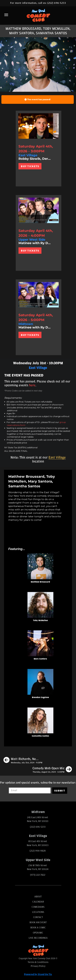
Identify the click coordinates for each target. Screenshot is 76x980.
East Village (57, 458)
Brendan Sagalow (40, 697)
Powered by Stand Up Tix (38, 974)
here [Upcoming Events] (32, 385)
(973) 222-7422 (38, 875)
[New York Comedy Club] (38, 15)
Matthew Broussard (40, 582)
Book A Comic (38, 928)
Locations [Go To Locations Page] (38, 912)
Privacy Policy (38, 966)
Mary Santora (40, 659)
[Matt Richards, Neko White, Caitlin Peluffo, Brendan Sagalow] (23, 761)
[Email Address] (30, 790)
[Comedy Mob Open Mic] (52, 770)
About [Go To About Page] (38, 897)
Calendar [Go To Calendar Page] (38, 902)
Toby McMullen (40, 620)
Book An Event (38, 922)
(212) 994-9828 (38, 851)
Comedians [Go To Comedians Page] (38, 907)
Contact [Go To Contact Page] (38, 917)
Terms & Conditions (38, 962)
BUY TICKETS (30, 166)
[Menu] (6, 15)
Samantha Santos (40, 736)
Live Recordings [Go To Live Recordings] (38, 938)
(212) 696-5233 (57, 3)
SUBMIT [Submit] (60, 791)
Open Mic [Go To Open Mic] (38, 933)
